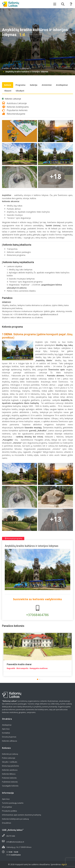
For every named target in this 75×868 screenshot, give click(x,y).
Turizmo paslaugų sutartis (13, 803)
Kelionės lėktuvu (9, 774)
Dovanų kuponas (9, 737)
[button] (38, 679)
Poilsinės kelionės (9, 778)
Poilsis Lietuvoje (9, 758)
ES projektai (7, 807)
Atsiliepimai (62, 85)
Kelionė (8, 85)
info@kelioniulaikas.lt (15, 842)
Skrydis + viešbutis (10, 762)
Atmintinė (47, 85)
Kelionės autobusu (10, 770)
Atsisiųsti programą (14, 538)
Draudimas (7, 823)
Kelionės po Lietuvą (10, 754)
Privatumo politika (9, 811)
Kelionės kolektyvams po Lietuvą (15, 819)
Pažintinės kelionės (10, 782)
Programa (20, 85)
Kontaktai (6, 733)
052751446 (11, 836)
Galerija (34, 85)
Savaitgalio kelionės (10, 786)
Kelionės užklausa (9, 741)
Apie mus (6, 729)
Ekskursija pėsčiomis (11, 766)
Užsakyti (20, 91)
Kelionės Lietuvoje (13, 99)
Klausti (8, 91)
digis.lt (64, 864)
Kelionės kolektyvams (21, 68)
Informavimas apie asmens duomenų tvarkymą (21, 815)
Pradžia (5, 68)
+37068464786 (37, 611)
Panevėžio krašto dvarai (19, 664)
